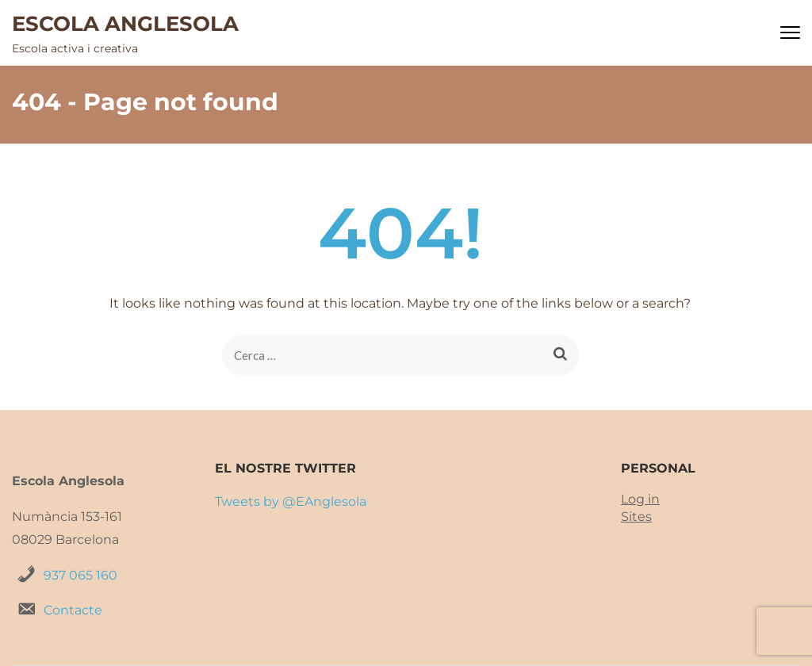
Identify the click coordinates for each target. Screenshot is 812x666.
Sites (636, 517)
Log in (640, 499)
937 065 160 (80, 575)
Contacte (73, 610)
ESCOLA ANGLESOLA (125, 24)
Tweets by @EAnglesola (291, 501)
